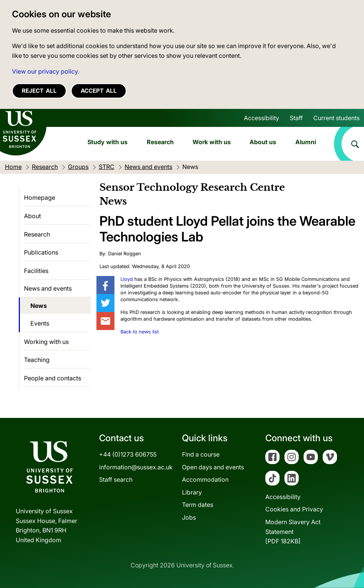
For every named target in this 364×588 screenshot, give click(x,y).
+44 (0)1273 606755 (128, 454)
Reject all (39, 91)
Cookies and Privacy (294, 509)
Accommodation (205, 479)
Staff (296, 118)
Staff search (116, 479)
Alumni (306, 142)
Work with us (212, 142)
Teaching (37, 360)
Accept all (99, 91)
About (32, 216)
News (39, 306)
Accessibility (262, 118)
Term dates (198, 505)
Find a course (201, 454)
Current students (336, 118)
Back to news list (140, 332)
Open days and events (213, 467)
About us (263, 142)
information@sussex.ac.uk (136, 467)
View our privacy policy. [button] (46, 71)
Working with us (46, 342)
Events (40, 323)
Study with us (108, 142)
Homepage (40, 198)
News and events (48, 288)
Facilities (36, 271)
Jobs (189, 517)
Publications (41, 252)
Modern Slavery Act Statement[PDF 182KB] (293, 531)
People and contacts (53, 378)
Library (192, 492)
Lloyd (127, 279)
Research (160, 142)
